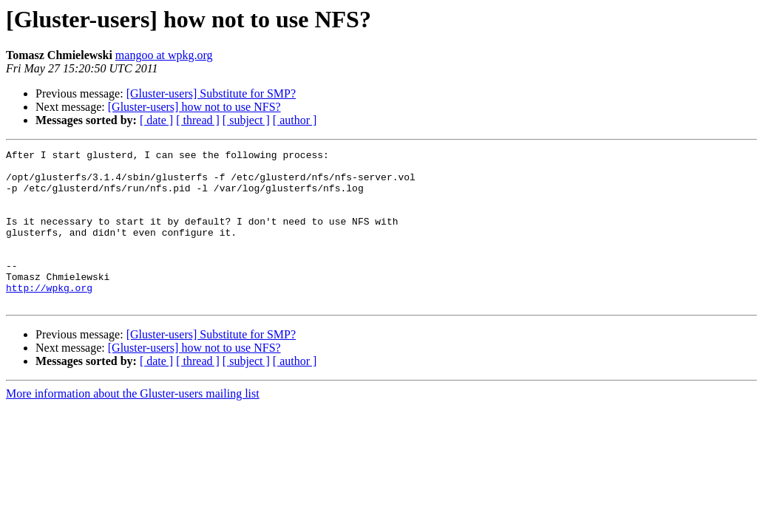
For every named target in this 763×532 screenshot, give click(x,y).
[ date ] (156, 120)
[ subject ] (246, 120)
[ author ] (295, 120)
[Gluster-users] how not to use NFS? (194, 107)
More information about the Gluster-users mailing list (133, 424)
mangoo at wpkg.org (164, 55)
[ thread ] (198, 120)
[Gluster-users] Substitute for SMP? (211, 93)
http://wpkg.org (49, 316)
